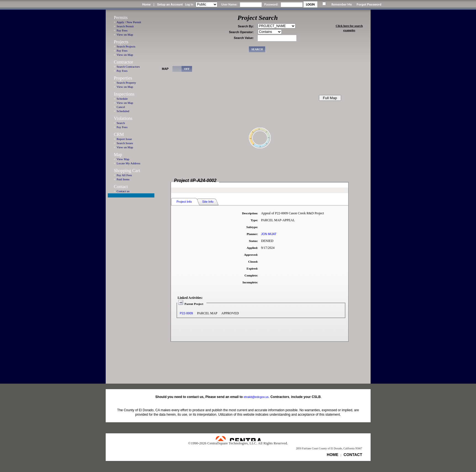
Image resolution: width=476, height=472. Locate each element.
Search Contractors (128, 67)
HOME (333, 455)
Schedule (122, 99)
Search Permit (125, 26)
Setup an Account (170, 4)
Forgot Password (369, 4)
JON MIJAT (269, 234)
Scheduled (123, 111)
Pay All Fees (124, 175)
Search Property (127, 83)
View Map (123, 159)
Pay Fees (122, 30)
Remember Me (342, 4)
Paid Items (123, 179)
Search (121, 123)
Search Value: (244, 38)
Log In (189, 4)
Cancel (121, 107)
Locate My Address (129, 163)
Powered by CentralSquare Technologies (238, 439)
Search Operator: (241, 32)
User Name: (229, 4)
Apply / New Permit (129, 22)
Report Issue (124, 139)
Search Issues (125, 143)
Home (146, 4)
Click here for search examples (349, 28)
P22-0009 (186, 313)
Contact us (123, 191)
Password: (271, 4)
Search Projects (126, 46)
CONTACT (353, 455)
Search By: (246, 26)
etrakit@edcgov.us (256, 397)
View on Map (125, 35)
